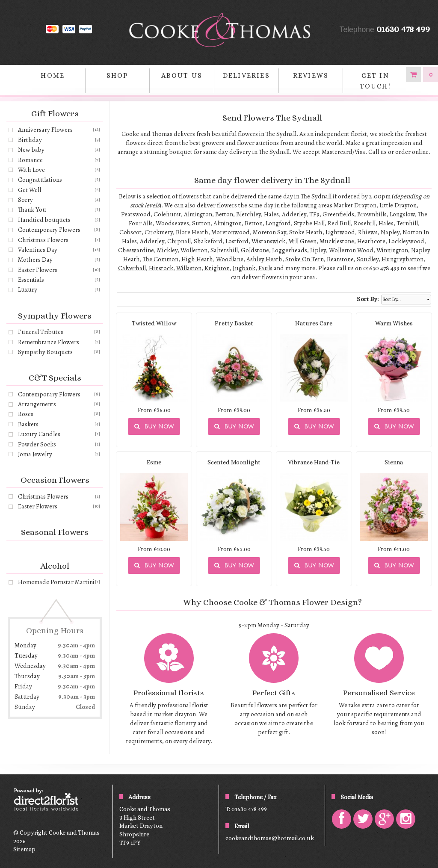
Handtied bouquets (44, 220)
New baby (31, 150)
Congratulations (40, 180)
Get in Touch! (375, 81)
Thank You (32, 210)
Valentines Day (38, 250)
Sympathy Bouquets (45, 352)
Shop (118, 75)
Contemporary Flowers (49, 230)
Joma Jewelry (35, 454)
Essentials (31, 280)
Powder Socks (37, 444)
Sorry (25, 200)
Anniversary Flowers (45, 130)
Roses (26, 414)
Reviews (311, 75)
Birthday (30, 140)
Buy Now (154, 427)
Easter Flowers (38, 270)
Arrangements (37, 404)
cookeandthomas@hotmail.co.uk (270, 838)
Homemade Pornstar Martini (56, 582)
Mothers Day (35, 260)
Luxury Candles (39, 434)
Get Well (30, 190)
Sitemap (24, 849)
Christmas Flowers (43, 240)
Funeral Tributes (41, 332)
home (53, 75)
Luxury (28, 289)
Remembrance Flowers (49, 342)
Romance (30, 160)
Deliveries (246, 75)
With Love (31, 170)
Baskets (28, 424)
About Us (182, 75)
